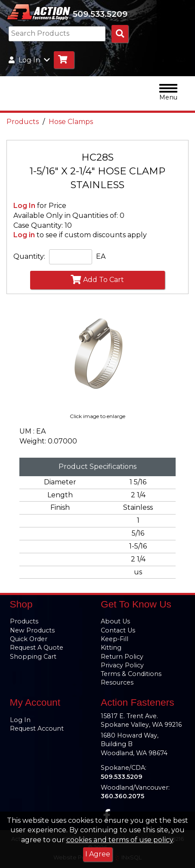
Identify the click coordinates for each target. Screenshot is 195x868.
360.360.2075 (122, 796)
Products (23, 122)
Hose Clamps (71, 122)
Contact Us (118, 630)
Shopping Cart (33, 657)
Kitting (111, 648)
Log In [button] (29, 60)
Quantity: (29, 256)
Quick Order (29, 639)
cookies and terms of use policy (120, 840)
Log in (24, 235)
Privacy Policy (122, 665)
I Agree (98, 854)
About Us (115, 621)
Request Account (37, 728)
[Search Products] (120, 34)
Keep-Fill (115, 639)
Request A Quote (37, 648)
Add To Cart (97, 279)
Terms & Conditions (131, 674)
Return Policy (122, 657)
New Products (32, 630)
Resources (117, 682)
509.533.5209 (100, 14)
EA (101, 256)
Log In (24, 206)
